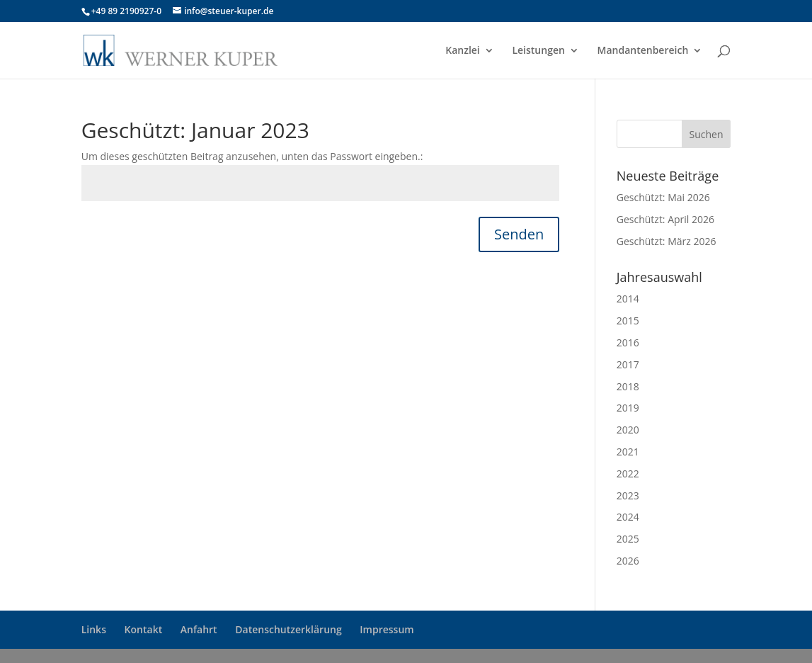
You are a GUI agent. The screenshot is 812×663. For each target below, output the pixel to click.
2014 (628, 299)
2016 (628, 342)
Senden (519, 234)
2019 (628, 408)
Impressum (387, 629)
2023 (628, 495)
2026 (628, 561)
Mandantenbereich (643, 51)
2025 (628, 539)
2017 (628, 364)
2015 (628, 321)
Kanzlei (463, 51)
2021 (628, 452)
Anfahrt (199, 629)
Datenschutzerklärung (288, 629)
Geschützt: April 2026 (665, 219)
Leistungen (538, 51)
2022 (628, 474)
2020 (628, 430)
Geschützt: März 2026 (667, 241)
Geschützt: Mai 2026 (663, 197)
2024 (628, 517)
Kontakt (144, 629)
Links (94, 629)
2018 (628, 386)
